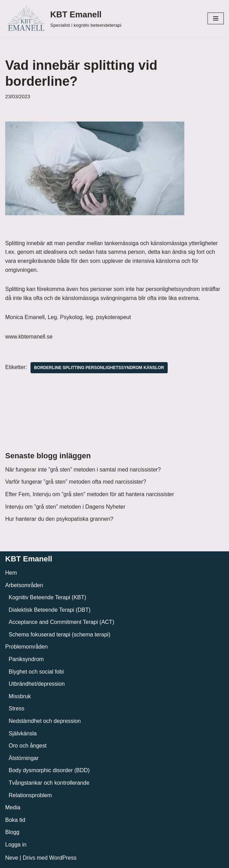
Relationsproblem (30, 795)
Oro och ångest (28, 746)
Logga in (16, 845)
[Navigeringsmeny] (216, 18)
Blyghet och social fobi (36, 672)
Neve (12, 858)
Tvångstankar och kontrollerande (49, 783)
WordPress (63, 858)
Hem (11, 573)
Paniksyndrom (26, 659)
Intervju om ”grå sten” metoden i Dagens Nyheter (65, 507)
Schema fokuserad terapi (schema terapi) (59, 635)
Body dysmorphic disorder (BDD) (49, 770)
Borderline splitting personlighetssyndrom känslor (99, 368)
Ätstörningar (24, 758)
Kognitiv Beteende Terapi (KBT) (47, 597)
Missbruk (20, 696)
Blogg (12, 832)
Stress (16, 708)
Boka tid (15, 820)
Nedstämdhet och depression (45, 721)
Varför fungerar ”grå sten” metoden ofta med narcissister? (76, 482)
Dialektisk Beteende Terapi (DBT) (50, 610)
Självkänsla (23, 733)
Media (13, 807)
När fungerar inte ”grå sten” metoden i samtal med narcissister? (83, 470)
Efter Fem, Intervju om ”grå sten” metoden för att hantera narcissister (90, 494)
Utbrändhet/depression (37, 684)
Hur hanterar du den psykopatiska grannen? (59, 519)
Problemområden (27, 647)
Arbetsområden (24, 585)
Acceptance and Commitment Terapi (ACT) (61, 622)
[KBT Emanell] (63, 18)
